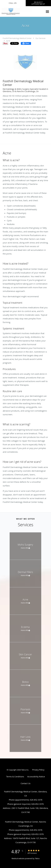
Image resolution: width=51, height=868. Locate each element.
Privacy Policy (38, 770)
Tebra (37, 858)
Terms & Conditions (15, 777)
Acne (8, 41)
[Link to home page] (22, 12)
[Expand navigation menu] (47, 12)
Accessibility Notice (36, 777)
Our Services (40, 38)
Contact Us (26, 783)
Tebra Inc (25, 770)
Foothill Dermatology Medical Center (17, 38)
